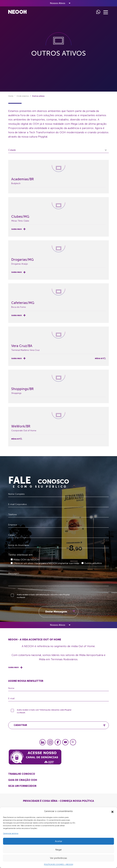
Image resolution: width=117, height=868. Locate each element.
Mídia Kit (100, 358)
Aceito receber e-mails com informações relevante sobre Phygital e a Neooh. (43, 599)
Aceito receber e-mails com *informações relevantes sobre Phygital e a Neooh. (44, 714)
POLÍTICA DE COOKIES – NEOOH (59, 864)
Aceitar (59, 841)
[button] (112, 811)
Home (11, 99)
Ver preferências (58, 858)
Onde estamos (23, 99)
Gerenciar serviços (11, 833)
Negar (58, 850)
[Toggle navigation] (59, 3)
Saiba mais (18, 229)
